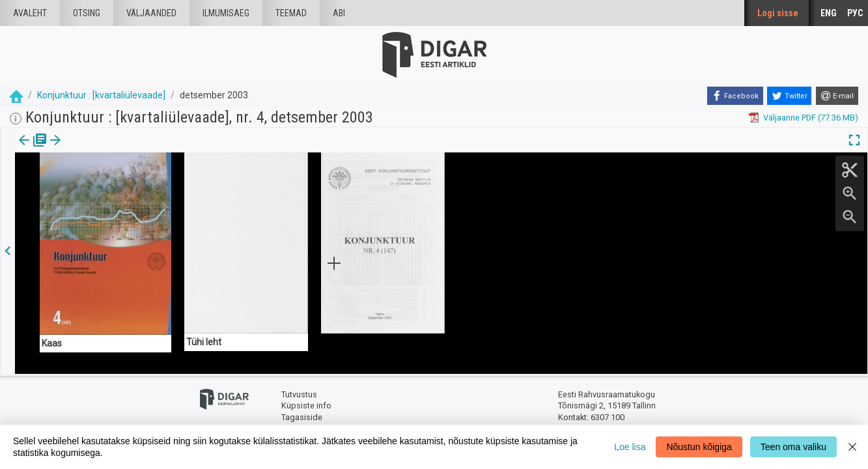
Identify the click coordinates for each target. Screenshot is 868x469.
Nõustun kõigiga (699, 447)
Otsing (87, 13)
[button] (111, 149)
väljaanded (151, 13)
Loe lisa (630, 447)
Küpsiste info (306, 405)
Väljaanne (33, 149)
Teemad (291, 13)
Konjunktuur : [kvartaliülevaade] (101, 95)
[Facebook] (735, 96)
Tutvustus (299, 394)
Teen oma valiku (793, 447)
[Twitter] (789, 96)
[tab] (33, 149)
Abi (339, 13)
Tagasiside (302, 417)
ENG (829, 13)
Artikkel (91, 149)
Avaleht (30, 13)
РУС (855, 13)
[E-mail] (837, 96)
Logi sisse (778, 13)
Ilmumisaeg (226, 13)
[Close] (852, 447)
